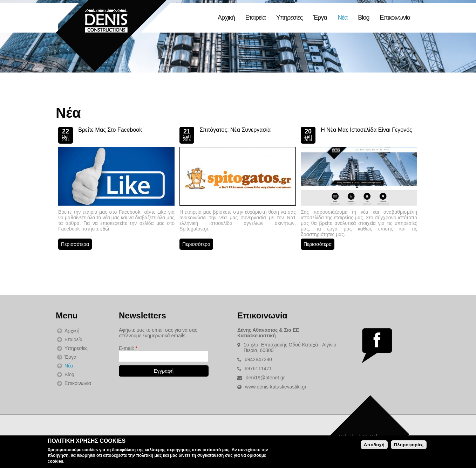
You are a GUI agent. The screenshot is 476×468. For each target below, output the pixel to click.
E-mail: (128, 348)
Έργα (320, 18)
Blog (363, 18)
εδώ (105, 229)
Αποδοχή (374, 445)
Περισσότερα (75, 244)
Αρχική (226, 18)
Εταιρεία (256, 18)
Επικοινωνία (395, 18)
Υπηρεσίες (290, 18)
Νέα (342, 18)
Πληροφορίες (409, 445)
